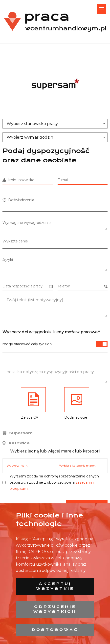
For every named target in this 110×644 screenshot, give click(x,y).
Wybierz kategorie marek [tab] (77, 465)
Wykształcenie (15, 241)
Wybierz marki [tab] (17, 465)
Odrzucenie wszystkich (55, 609)
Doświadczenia (18, 200)
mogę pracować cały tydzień (55, 344)
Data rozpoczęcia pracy (28, 286)
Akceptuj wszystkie (55, 586)
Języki (8, 260)
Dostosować (55, 630)
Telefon (83, 286)
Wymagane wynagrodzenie (27, 223)
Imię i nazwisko (18, 180)
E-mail (63, 180)
